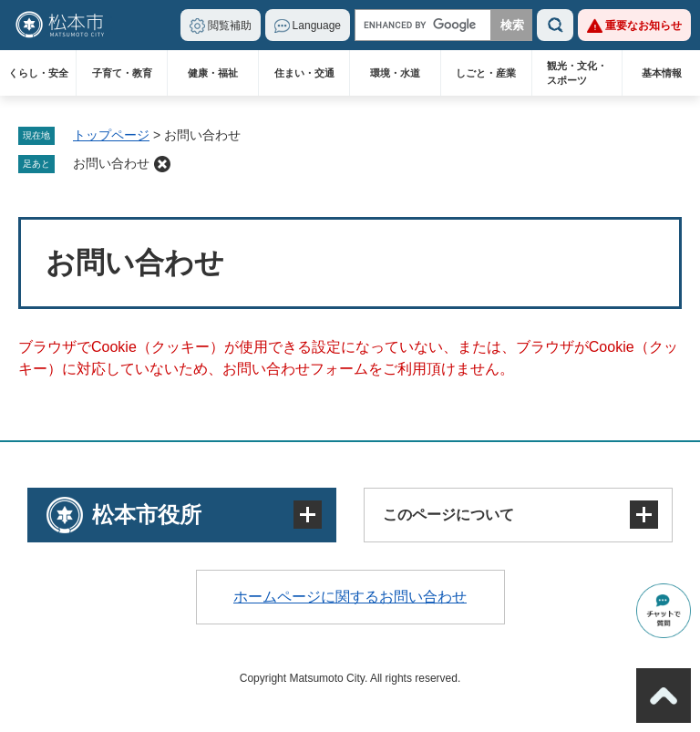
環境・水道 (395, 73)
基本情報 (662, 73)
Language (317, 26)
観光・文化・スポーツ (577, 73)
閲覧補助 (230, 26)
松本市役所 (147, 515)
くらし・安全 (38, 73)
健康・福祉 (213, 73)
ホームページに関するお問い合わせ (350, 597)
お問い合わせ (111, 163)
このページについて (448, 515)
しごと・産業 (486, 73)
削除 (162, 164)
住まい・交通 (304, 73)
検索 (555, 25)
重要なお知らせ (643, 26)
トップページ (111, 135)
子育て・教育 (122, 73)
